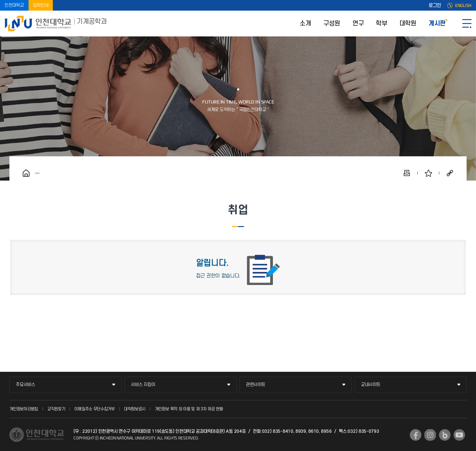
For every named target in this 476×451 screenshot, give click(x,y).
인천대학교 (14, 5)
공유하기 (450, 173)
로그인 (435, 5)
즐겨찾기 (428, 173)
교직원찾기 (56, 409)
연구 (358, 24)
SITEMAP (467, 24)
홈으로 (26, 173)
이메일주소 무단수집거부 (94, 409)
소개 (305, 24)
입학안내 (41, 5)
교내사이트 (371, 385)
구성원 (332, 24)
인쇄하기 (407, 173)
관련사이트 (256, 385)
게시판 (437, 24)
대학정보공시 (135, 409)
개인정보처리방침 (24, 409)
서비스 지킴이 (143, 385)
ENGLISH (463, 5)
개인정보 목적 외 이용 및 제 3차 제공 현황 (189, 409)
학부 (381, 24)
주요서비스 (25, 385)
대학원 (408, 24)
